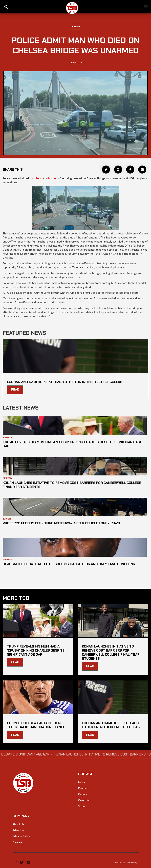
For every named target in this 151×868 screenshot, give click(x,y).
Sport (82, 806)
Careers (17, 842)
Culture (83, 794)
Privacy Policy (21, 836)
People (82, 788)
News (82, 782)
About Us (18, 824)
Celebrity (84, 800)
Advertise (18, 830)
